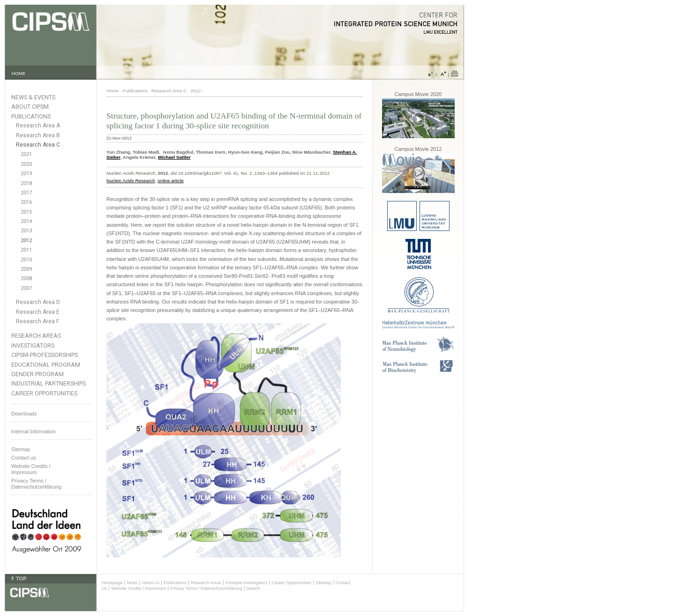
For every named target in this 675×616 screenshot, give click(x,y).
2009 (26, 269)
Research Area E (38, 312)
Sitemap (21, 449)
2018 (26, 183)
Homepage (112, 583)
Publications (31, 116)
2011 (26, 250)
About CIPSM (30, 107)
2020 (26, 164)
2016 (26, 202)
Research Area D (38, 302)
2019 (26, 174)
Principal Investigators (246, 583)
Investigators (33, 345)
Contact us (24, 458)
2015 (26, 212)
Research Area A (38, 126)
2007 (26, 288)
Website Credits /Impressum (31, 469)
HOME (19, 73)
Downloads (24, 414)
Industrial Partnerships (49, 383)
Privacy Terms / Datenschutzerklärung (36, 484)
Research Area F (38, 321)
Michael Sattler (174, 157)
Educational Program (46, 365)
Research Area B (38, 135)
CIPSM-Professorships (45, 355)
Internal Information (34, 431)
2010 (26, 260)
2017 (26, 193)
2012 (26, 241)
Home (112, 91)
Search (253, 588)
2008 (26, 278)
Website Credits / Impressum (139, 588)
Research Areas (36, 336)
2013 (26, 231)
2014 (26, 221)
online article (170, 181)
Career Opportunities (44, 393)
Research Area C (38, 145)
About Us (150, 583)
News (132, 583)
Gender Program (37, 374)
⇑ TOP (18, 579)
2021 (26, 154)
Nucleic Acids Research (131, 181)
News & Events (33, 97)
